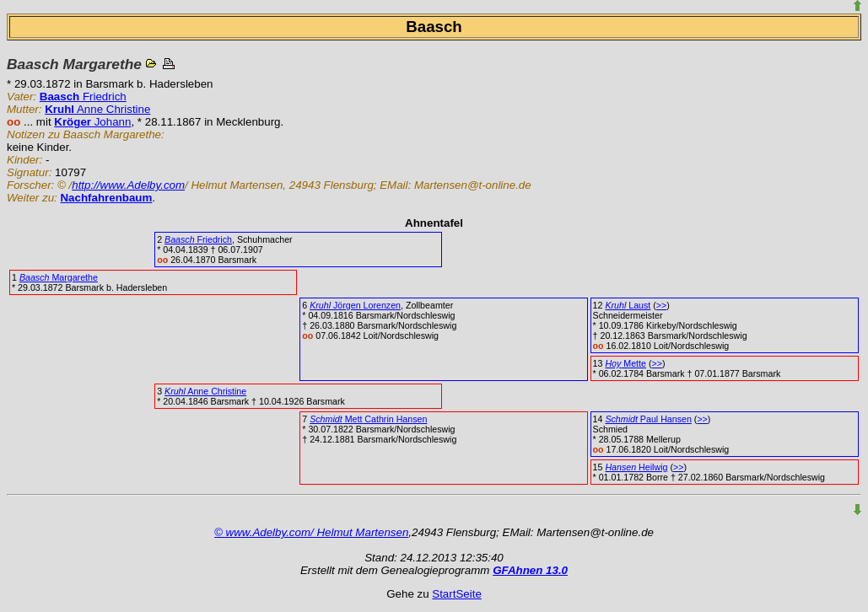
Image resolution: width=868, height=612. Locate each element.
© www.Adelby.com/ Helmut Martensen (311, 532)
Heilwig (636, 467)
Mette (625, 363)
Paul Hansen (648, 419)
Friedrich (83, 97)
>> (661, 305)
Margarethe (59, 277)
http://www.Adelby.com (128, 185)
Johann (92, 122)
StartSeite (457, 594)
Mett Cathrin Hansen (368, 419)
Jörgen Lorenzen (355, 305)
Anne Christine (97, 109)
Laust (628, 305)
